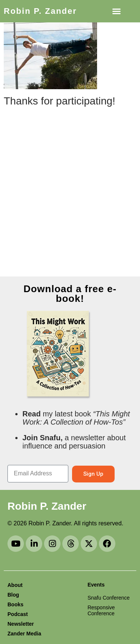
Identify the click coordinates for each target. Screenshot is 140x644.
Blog (13, 595)
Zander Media (24, 634)
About (15, 585)
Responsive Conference (101, 610)
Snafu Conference (108, 598)
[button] (116, 11)
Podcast (18, 614)
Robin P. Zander (40, 11)
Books (15, 604)
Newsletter (21, 624)
